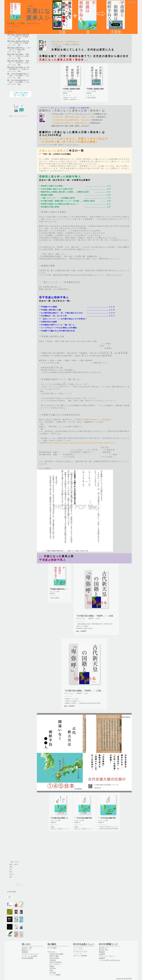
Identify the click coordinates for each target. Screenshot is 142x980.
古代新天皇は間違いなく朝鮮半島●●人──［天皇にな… (20, 68)
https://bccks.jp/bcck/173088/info (110, 829)
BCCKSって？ (104, 948)
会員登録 (124, 3)
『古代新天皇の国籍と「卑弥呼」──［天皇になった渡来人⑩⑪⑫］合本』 (108, 616)
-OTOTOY (53, 968)
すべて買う (21, 94)
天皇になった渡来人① (54, 151)
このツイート (51, 139)
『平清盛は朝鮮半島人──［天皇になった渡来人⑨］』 (69, 589)
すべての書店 (52, 948)
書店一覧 (19, 884)
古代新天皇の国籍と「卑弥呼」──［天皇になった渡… (19, 55)
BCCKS (132, 3)
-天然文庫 (52, 960)
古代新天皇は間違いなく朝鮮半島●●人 (71, 123)
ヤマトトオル (12, 39)
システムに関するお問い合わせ (110, 960)
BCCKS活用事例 (27, 958)
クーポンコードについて (30, 954)
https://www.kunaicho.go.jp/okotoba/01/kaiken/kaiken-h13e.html (81, 443)
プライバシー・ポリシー (107, 956)
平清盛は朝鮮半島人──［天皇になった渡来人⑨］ (19, 49)
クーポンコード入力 (80, 952)
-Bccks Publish (54, 958)
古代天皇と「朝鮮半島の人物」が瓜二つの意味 (74, 117)
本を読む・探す (27, 948)
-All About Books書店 (56, 954)
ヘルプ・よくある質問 (29, 956)
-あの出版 (52, 973)
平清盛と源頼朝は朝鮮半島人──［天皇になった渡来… (19, 36)
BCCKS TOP (103, 950)
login (119, 3)
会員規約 (102, 954)
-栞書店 (52, 966)
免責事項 (102, 958)
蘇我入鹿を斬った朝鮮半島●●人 (66, 42)
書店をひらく (26, 950)
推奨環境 (25, 952)
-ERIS (51, 971)
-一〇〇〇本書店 (55, 975)
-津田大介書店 (54, 956)
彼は (41, 422)
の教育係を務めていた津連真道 (97, 420)
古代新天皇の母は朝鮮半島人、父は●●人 (72, 120)
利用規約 (102, 952)
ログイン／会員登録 (80, 956)
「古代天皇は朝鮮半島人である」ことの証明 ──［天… (20, 75)
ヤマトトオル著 (67, 91)
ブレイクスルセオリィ (21, 116)
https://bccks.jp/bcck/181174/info (90, 703)
